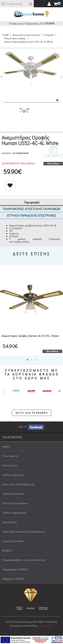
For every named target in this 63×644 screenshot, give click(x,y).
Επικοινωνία (10, 465)
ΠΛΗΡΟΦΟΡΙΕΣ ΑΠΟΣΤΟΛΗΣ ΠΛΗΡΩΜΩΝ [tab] (32, 209)
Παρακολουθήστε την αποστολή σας (24, 560)
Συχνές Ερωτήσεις (13, 541)
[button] (3, 4)
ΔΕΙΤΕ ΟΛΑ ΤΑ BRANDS (32, 413)
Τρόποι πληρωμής (13, 475)
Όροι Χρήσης (10, 522)
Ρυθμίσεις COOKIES (14, 579)
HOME (6, 35)
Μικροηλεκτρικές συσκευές (26, 35)
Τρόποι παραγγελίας (14, 513)
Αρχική (6, 446)
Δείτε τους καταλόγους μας (19, 484)
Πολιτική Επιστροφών (15, 503)
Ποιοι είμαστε (10, 456)
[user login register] (49, 4)
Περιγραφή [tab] (32, 202)
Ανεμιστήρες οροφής (15, 38)
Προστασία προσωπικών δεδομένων (24, 531)
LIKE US (32, 427)
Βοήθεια (7, 550)
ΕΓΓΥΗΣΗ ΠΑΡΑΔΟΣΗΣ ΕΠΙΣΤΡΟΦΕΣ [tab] (32, 215)
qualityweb (46, 626)
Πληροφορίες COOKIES (15, 569)
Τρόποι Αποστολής (13, 494)
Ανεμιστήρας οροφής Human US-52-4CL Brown (30, 336)
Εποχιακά (49, 35)
